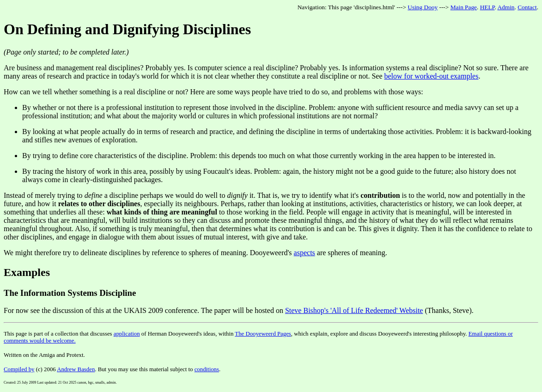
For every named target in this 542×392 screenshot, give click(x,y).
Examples (27, 272)
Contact (527, 7)
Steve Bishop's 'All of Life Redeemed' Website (354, 310)
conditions (207, 369)
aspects (304, 253)
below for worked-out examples (431, 76)
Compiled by (19, 369)
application (127, 334)
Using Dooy (423, 7)
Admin (506, 7)
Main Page (464, 7)
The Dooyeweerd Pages (263, 334)
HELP (487, 7)
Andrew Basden (76, 369)
